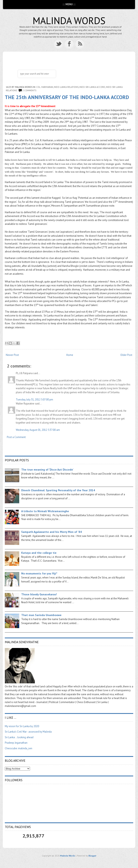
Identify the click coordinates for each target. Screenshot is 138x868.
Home (70, 355)
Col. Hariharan (45, 87)
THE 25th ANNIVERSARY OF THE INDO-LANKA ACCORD (67, 97)
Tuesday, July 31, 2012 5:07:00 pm (34, 400)
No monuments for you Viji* (39, 573)
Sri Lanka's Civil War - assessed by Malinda (28, 732)
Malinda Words (69, 20)
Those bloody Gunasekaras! (39, 594)
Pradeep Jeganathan (16, 743)
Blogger (92, 856)
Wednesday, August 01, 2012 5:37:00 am (38, 430)
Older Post (126, 355)
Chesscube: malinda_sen (19, 748)
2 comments (29, 90)
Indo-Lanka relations (66, 87)
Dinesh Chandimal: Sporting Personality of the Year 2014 (58, 490)
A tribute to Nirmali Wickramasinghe (45, 511)
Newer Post (12, 355)
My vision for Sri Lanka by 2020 (22, 726)
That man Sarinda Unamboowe (41, 615)
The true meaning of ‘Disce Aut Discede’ (47, 470)
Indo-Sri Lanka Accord (92, 87)
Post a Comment (16, 437)
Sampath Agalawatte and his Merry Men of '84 (51, 532)
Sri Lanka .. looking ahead (19, 737)
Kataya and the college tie (39, 553)
